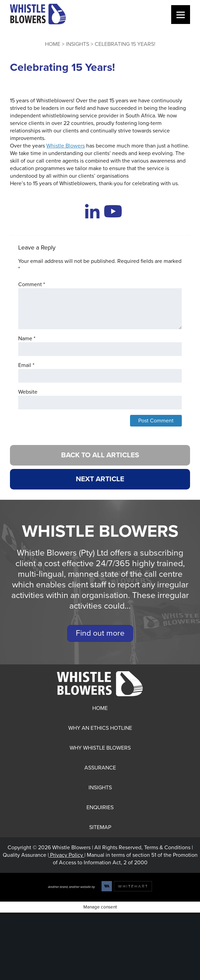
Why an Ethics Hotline (100, 728)
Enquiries (100, 807)
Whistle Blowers (66, 146)
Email (26, 365)
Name (27, 339)
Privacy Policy (67, 855)
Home (53, 44)
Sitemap (100, 827)
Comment (32, 284)
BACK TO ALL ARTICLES (100, 455)
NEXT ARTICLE (100, 479)
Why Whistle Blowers (100, 748)
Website (28, 392)
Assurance (100, 768)
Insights (78, 44)
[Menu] (181, 15)
